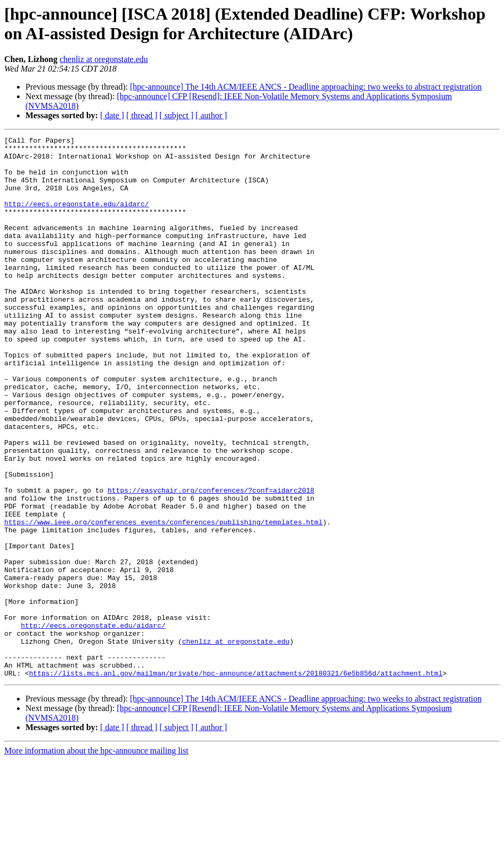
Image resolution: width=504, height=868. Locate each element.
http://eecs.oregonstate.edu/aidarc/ (77, 218)
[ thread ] (142, 115)
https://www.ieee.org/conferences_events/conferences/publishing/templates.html (163, 600)
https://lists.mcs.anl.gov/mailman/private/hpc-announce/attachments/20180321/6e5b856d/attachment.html (236, 781)
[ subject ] (176, 115)
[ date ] (112, 115)
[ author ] (211, 115)
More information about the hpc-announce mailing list (96, 859)
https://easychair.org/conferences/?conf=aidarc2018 (211, 562)
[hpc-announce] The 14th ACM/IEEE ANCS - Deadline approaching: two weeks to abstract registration (306, 87)
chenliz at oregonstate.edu (104, 59)
